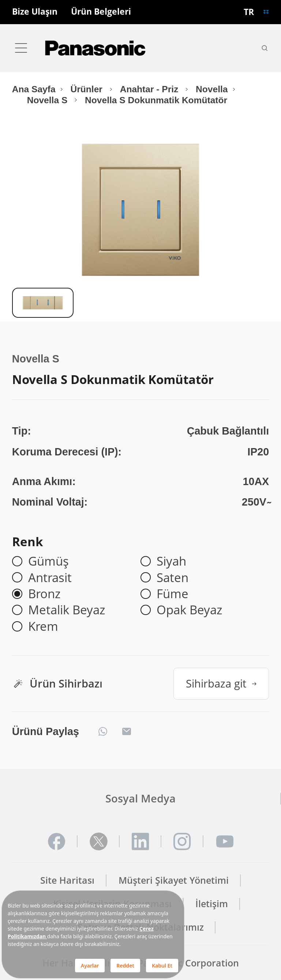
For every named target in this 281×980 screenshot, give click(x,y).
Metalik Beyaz (67, 610)
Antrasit (50, 577)
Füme (173, 594)
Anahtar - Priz (151, 89)
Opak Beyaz (189, 610)
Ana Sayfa (34, 89)
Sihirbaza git (221, 683)
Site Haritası (67, 880)
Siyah (171, 561)
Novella (212, 89)
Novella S (48, 100)
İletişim (212, 904)
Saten (173, 577)
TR (249, 12)
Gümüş (48, 561)
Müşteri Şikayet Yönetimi (174, 880)
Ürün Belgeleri (101, 12)
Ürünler (88, 89)
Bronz (44, 594)
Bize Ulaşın (35, 12)
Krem (43, 626)
